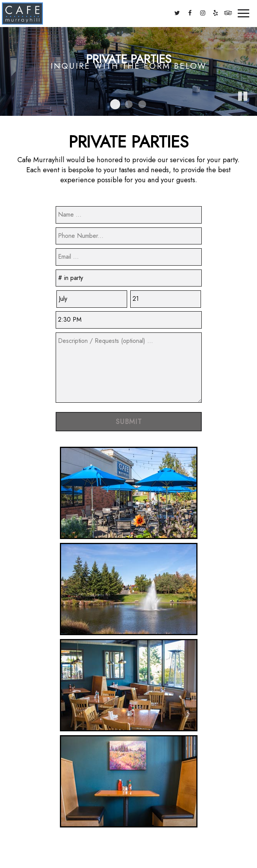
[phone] (129, 236)
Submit (129, 422)
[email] (129, 257)
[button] (251, 110)
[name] (129, 215)
